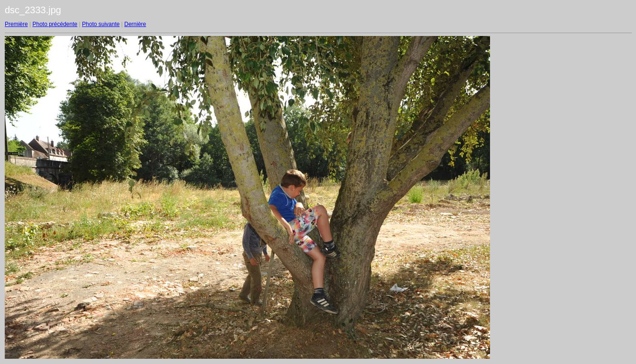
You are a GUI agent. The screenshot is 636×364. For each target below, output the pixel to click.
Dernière (135, 24)
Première (16, 24)
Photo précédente (55, 24)
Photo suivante (101, 24)
